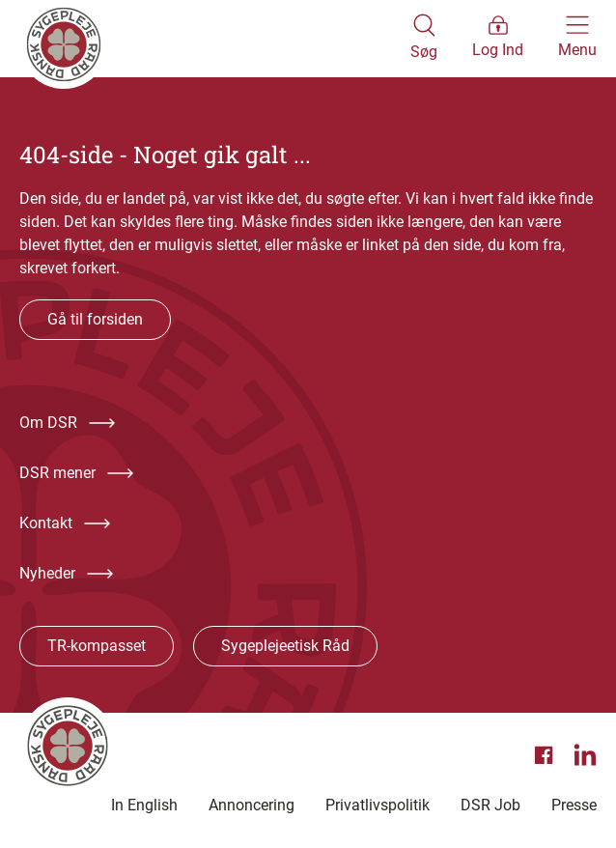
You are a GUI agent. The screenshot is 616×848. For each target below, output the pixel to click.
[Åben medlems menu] (498, 39)
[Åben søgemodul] (424, 39)
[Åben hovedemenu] (577, 39)
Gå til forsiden (95, 319)
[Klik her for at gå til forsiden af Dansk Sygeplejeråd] (215, 39)
